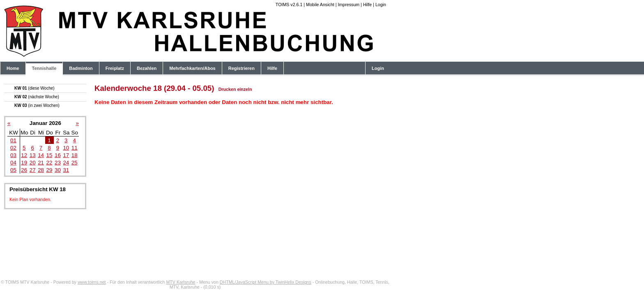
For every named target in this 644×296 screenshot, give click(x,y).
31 (66, 170)
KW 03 (37, 105)
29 (49, 170)
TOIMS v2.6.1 (289, 5)
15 (49, 155)
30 (58, 170)
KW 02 (37, 97)
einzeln (244, 89)
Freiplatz (115, 68)
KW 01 (34, 88)
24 (66, 163)
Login (381, 5)
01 (13, 140)
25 (75, 163)
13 (33, 155)
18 (75, 155)
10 (66, 148)
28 (41, 170)
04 (13, 163)
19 (24, 163)
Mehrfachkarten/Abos (192, 68)
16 (58, 155)
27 (33, 170)
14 (41, 155)
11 (75, 148)
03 (13, 155)
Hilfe (367, 5)
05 (13, 170)
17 (66, 155)
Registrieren (241, 68)
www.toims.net (92, 282)
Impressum (348, 5)
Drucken (227, 89)
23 (58, 163)
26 (24, 170)
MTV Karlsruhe (181, 282)
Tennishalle (44, 68)
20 (33, 163)
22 (49, 163)
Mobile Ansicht (320, 5)
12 (24, 155)
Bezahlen (147, 68)
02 (13, 148)
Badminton (81, 68)
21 (41, 163)
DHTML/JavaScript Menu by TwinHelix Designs (266, 282)
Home (13, 68)
